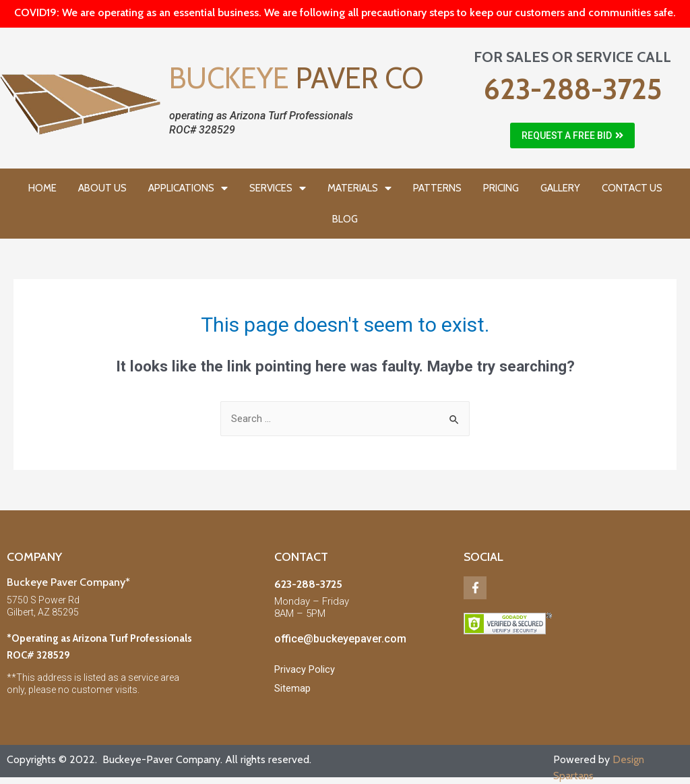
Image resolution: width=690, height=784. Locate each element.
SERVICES (278, 188)
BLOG (345, 219)
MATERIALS (359, 188)
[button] (572, 135)
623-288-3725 (573, 89)
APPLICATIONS (188, 188)
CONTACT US (632, 188)
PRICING (501, 188)
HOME (42, 188)
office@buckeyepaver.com (340, 639)
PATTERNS (437, 188)
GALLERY (560, 188)
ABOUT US (102, 188)
